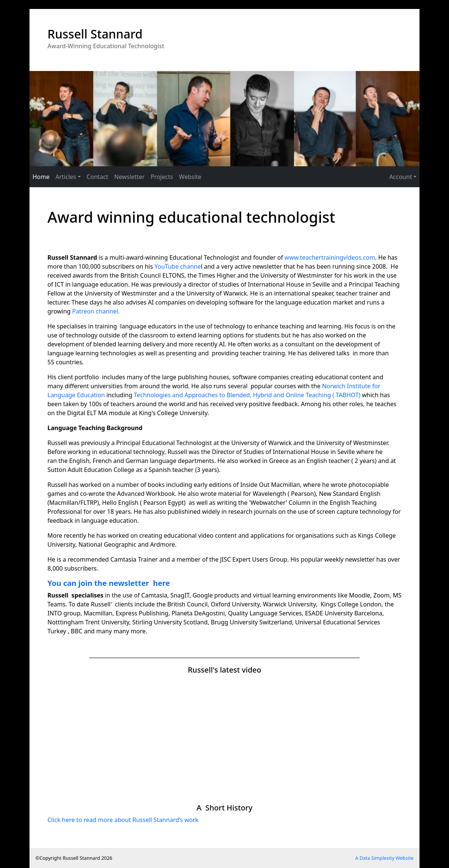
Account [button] (401, 177)
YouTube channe (178, 266)
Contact (97, 177)
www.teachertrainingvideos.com (330, 257)
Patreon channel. (96, 311)
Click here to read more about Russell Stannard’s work (123, 820)
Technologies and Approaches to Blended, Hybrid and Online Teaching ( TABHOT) (247, 395)
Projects (162, 177)
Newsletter (129, 177)
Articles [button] (66, 177)
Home (41, 177)
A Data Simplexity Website (384, 858)
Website (190, 177)
